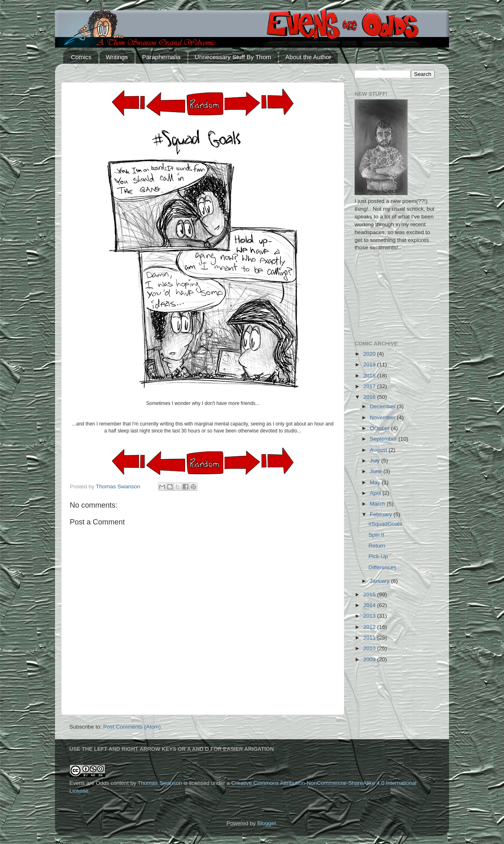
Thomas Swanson (160, 783)
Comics (81, 57)
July (376, 461)
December (383, 406)
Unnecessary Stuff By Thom (233, 57)
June (377, 471)
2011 (370, 638)
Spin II (376, 535)
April (376, 493)
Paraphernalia (161, 57)
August (379, 450)
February (382, 514)
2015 (370, 594)
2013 (370, 616)
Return (377, 546)
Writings (117, 57)
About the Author (308, 57)
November (383, 417)
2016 (370, 397)
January (380, 581)
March (378, 504)
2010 (370, 648)
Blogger (267, 823)
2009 (370, 659)
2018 (370, 376)
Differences (383, 567)
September (384, 439)
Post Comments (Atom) (132, 727)
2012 (370, 627)
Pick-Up (378, 556)
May (376, 482)
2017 (370, 386)
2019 (370, 365)
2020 (370, 354)
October (380, 428)
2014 (370, 605)
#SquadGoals (385, 524)
